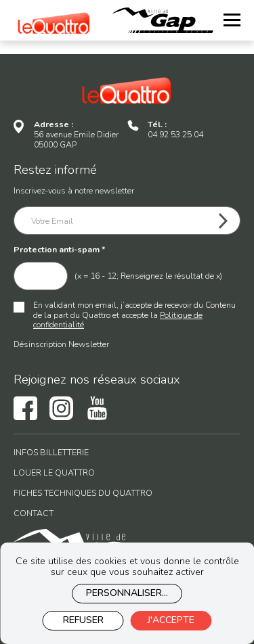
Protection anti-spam (60, 250)
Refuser (83, 620)
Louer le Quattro (54, 473)
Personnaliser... (127, 593)
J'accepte (171, 620)
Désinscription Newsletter (61, 344)
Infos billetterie (51, 453)
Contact (34, 514)
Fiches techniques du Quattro (83, 493)
